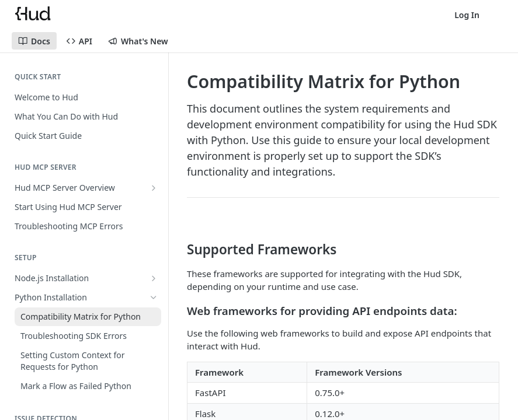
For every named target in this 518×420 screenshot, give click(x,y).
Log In (467, 15)
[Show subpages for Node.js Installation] (154, 278)
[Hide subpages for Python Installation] (154, 297)
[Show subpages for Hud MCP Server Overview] (154, 188)
